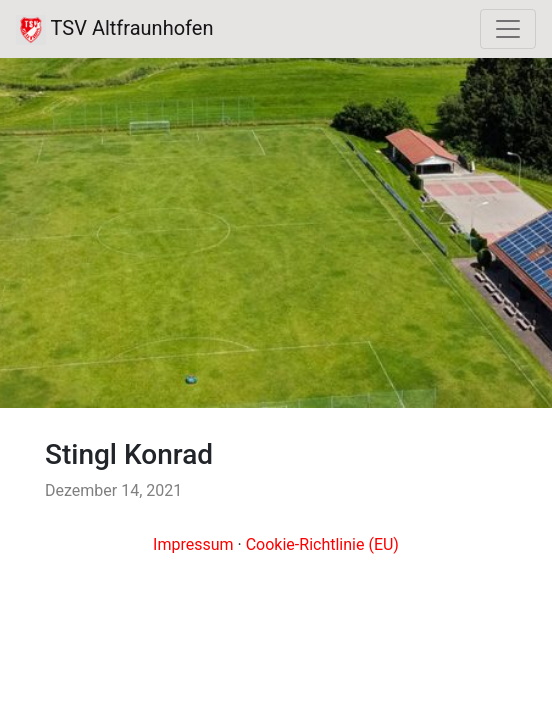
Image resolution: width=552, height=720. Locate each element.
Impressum (193, 544)
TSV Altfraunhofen (114, 30)
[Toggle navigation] (508, 29)
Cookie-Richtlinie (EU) (322, 544)
